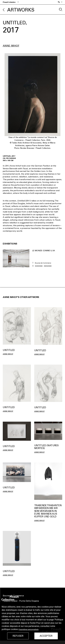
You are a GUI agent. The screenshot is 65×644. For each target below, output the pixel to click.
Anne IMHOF (11, 46)
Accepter (46, 636)
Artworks (21, 10)
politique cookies (10, 629)
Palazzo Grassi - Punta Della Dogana (21, 601)
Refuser (18, 636)
